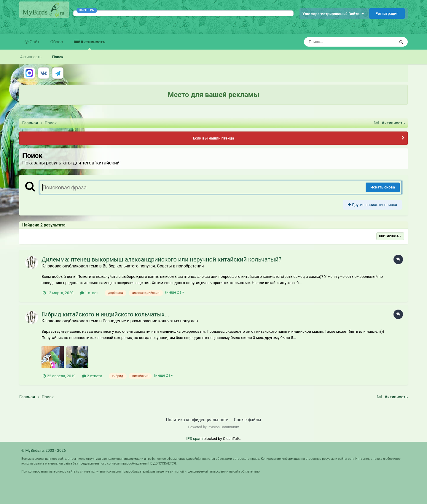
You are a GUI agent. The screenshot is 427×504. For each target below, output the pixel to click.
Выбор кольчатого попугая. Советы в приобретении (153, 266)
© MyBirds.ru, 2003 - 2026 (44, 450)
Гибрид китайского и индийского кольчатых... (105, 314)
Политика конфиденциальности (197, 420)
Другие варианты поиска (372, 205)
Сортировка (390, 236)
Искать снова (383, 187)
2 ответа (92, 376)
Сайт (34, 42)
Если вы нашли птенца (213, 138)
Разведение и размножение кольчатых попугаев (150, 321)
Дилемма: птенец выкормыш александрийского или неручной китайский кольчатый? (161, 259)
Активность (92, 44)
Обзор (57, 42)
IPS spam (194, 439)
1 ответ (89, 293)
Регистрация (387, 14)
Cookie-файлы (248, 420)
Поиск (58, 57)
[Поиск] (338, 42)
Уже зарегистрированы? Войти (333, 14)
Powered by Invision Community (214, 427)
